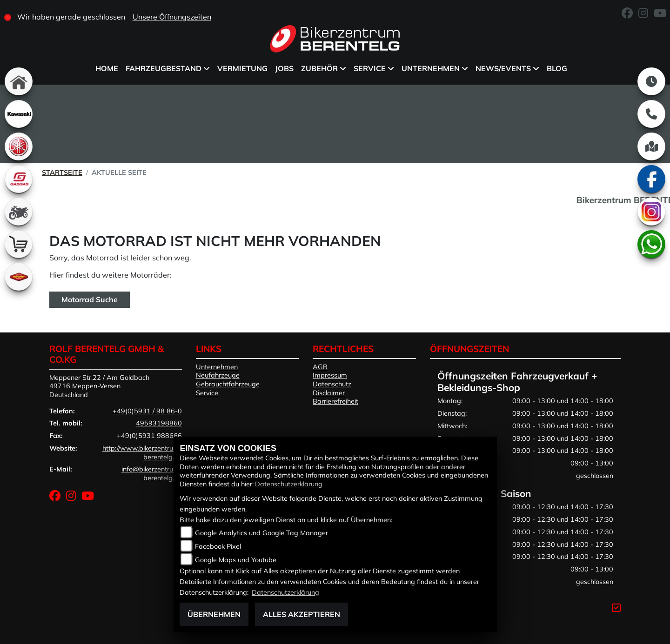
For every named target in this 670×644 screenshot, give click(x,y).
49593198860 (159, 423)
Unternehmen (217, 367)
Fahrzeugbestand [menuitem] (164, 68)
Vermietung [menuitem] (242, 68)
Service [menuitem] (370, 68)
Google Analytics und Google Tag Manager (261, 533)
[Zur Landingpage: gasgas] (19, 179)
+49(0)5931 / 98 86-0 (147, 411)
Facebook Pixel (218, 546)
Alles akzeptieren (301, 614)
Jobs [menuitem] (284, 68)
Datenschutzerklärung (289, 484)
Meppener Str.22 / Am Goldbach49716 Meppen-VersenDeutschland (99, 386)
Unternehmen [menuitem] (431, 68)
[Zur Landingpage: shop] (19, 244)
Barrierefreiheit (335, 401)
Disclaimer (329, 393)
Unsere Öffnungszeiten (172, 17)
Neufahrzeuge (218, 375)
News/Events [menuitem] (503, 68)
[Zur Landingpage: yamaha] (19, 146)
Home (107, 68)
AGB (320, 367)
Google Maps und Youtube (236, 560)
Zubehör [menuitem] (319, 68)
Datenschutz (332, 384)
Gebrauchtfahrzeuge (228, 384)
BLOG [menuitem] (557, 68)
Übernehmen (214, 614)
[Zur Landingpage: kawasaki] (19, 114)
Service (207, 393)
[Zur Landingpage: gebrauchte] (19, 212)
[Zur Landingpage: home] (19, 81)
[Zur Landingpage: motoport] (19, 277)
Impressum (330, 375)
